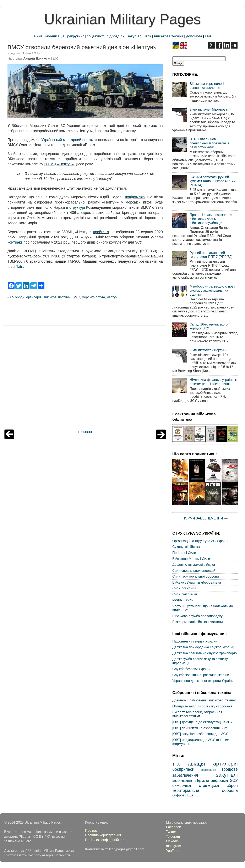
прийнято (101, 232)
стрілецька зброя (218, 785)
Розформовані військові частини (198, 622)
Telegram (173, 836)
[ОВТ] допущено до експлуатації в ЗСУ (202, 722)
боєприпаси (183, 769)
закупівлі (135, 36)
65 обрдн (17, 297)
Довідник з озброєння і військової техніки (204, 700)
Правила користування (103, 835)
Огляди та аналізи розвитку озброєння (202, 706)
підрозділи (116, 36)
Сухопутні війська (186, 547)
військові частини (57, 297)
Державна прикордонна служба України (203, 647)
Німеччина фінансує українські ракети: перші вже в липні (213, 382)
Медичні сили (183, 600)
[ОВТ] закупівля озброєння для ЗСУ (200, 734)
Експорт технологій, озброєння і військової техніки (197, 714)
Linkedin (172, 841)
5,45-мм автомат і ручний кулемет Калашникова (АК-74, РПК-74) (213, 181)
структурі (77, 207)
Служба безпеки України (191, 669)
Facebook (173, 827)
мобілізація (55, 36)
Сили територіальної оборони (196, 576)
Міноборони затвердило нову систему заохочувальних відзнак (212, 290)
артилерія (34, 297)
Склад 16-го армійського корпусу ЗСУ (209, 326)
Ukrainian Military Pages (123, 19)
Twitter (171, 832)
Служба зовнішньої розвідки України (201, 675)
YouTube (173, 851)
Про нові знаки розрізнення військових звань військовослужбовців (211, 219)
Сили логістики (184, 588)
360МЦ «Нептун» (59, 164)
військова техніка (168, 36)
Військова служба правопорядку (197, 616)
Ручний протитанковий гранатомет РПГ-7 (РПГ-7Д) (211, 255)
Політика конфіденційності (106, 840)
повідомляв (135, 197)
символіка (182, 785)
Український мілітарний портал (68, 140)
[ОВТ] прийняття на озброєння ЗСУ (200, 728)
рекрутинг (76, 36)
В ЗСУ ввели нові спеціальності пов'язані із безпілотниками (209, 143)
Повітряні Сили (184, 553)
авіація (196, 764)
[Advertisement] (85, 379)
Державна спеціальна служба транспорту (205, 653)
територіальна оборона (205, 790)
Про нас (91, 830)
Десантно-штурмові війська (194, 564)
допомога (194, 36)
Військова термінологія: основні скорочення (208, 86)
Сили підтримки (185, 594)
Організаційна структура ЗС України (200, 541)
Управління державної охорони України (203, 681)
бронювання (208, 770)
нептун (112, 297)
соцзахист (95, 36)
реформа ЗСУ (224, 780)
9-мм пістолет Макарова (208, 109)
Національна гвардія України (195, 641)
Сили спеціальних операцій (194, 571)
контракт (15, 242)
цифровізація (183, 795)
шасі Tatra (16, 267)
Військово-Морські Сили (191, 559)
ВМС (76, 297)
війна (38, 36)
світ (208, 36)
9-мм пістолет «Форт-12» (209, 350)
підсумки (202, 781)
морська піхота (93, 297)
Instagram (174, 846)
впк (148, 36)
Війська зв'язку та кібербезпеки (197, 582)
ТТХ (176, 764)
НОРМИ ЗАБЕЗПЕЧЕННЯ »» (205, 518)
